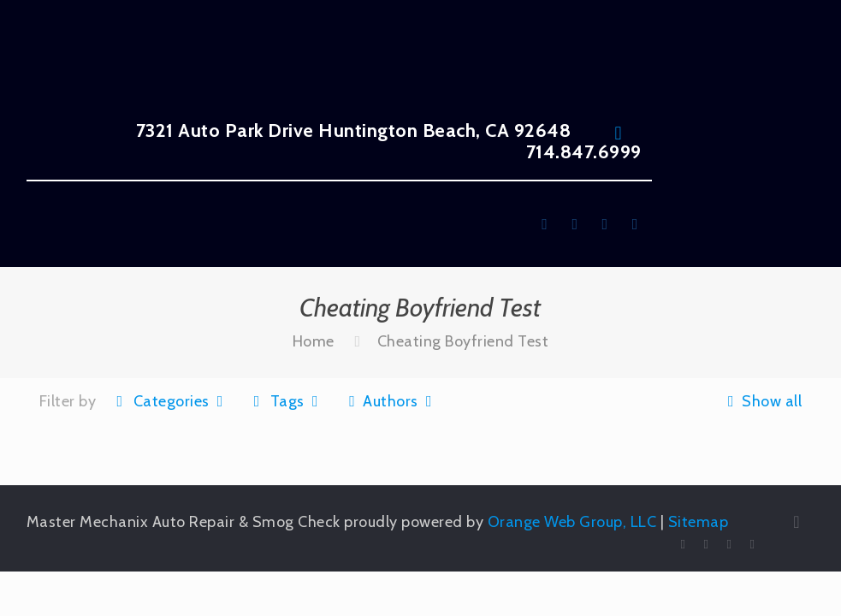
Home (314, 341)
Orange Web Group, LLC (572, 522)
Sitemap (699, 522)
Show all (761, 401)
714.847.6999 (584, 152)
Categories (169, 401)
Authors (391, 401)
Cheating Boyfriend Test (463, 341)
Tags (286, 401)
